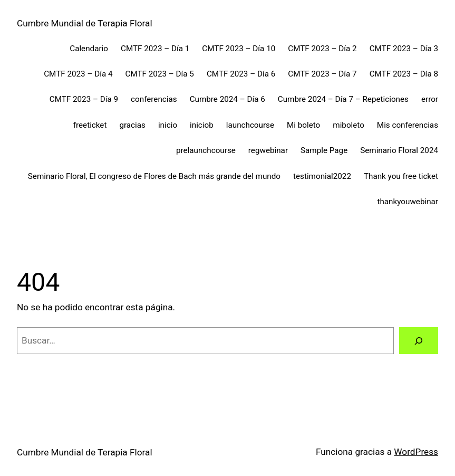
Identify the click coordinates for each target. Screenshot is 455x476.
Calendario (89, 49)
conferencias (154, 99)
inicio (168, 125)
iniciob (202, 125)
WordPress (416, 452)
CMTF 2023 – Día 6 (241, 74)
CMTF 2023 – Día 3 (404, 49)
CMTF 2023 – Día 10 (239, 49)
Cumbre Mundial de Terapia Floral (85, 23)
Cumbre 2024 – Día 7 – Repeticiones (343, 99)
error (430, 99)
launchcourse (250, 125)
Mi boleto (303, 125)
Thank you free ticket (401, 176)
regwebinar (268, 150)
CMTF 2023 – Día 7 (322, 74)
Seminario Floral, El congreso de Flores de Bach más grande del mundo (154, 176)
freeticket (90, 125)
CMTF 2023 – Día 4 (78, 74)
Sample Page (324, 150)
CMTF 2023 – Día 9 (84, 99)
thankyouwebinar (408, 202)
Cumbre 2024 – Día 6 (227, 99)
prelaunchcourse (206, 150)
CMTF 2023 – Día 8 (404, 74)
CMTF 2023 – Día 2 (322, 49)
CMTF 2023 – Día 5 (160, 74)
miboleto (348, 125)
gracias (132, 125)
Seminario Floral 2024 (399, 150)
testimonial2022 (322, 176)
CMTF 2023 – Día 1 (155, 49)
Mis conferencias (408, 125)
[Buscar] (419, 341)
